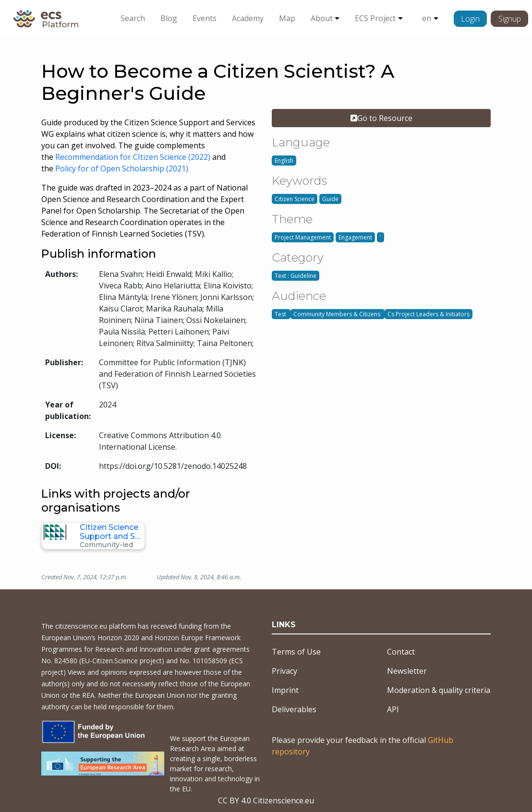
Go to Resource (381, 118)
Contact (401, 652)
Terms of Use (296, 652)
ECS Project (375, 18)
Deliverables (294, 709)
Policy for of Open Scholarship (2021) (123, 168)
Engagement (355, 237)
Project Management (303, 237)
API (393, 709)
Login (470, 19)
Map (287, 18)
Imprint (285, 690)
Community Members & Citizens (338, 314)
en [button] (427, 18)
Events (205, 18)
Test (281, 314)
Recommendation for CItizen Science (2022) (133, 157)
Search (133, 18)
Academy (248, 18)
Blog (169, 18)
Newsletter (407, 671)
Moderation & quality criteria (439, 690)
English (284, 161)
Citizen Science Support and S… (110, 532)
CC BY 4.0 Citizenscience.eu (266, 800)
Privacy (284, 671)
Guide (330, 199)
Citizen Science (295, 199)
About (322, 18)
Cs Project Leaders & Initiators (429, 314)
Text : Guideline (296, 276)
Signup (510, 19)
